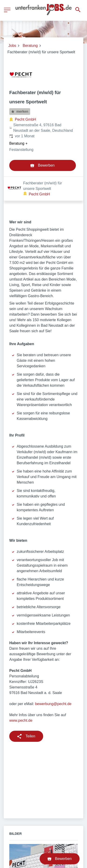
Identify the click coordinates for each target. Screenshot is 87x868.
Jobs (12, 46)
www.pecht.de (21, 696)
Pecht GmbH (26, 119)
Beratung (30, 46)
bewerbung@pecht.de (53, 680)
